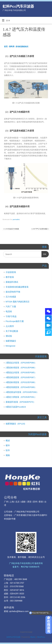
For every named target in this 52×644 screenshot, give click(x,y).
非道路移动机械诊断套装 (17, 287)
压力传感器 (11, 297)
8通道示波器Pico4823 (16, 407)
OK (44, 253)
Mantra (33, 637)
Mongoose (11, 346)
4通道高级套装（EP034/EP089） (21, 387)
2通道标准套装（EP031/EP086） (21, 368)
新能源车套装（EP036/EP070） (21, 402)
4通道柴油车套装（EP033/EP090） (22, 392)
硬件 (8, 445)
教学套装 (10, 277)
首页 (6, 47)
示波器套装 (11, 272)
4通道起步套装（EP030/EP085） (21, 372)
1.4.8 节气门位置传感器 (40, 229)
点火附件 (10, 326)
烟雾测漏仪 (11, 341)
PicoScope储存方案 (15, 321)
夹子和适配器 (12, 331)
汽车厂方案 (11, 306)
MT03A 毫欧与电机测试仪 (18, 302)
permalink (16, 219)
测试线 (9, 336)
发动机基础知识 (22, 47)
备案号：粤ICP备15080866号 (26, 567)
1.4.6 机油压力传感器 (11, 229)
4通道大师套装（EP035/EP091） (21, 397)
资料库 (12, 47)
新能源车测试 (12, 282)
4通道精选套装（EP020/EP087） (21, 377)
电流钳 (9, 311)
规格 (8, 455)
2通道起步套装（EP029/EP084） (21, 363)
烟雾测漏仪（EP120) (15, 424)
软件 (8, 450)
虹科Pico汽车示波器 (18, 6)
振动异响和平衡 (13, 292)
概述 (8, 440)
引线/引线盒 (11, 316)
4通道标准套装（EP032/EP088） (21, 382)
